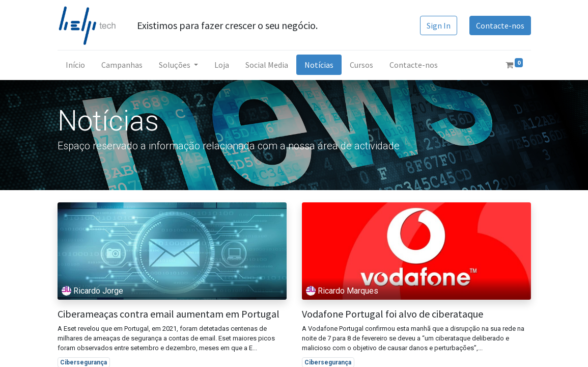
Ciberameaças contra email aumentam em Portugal (169, 314)
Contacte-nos (500, 25)
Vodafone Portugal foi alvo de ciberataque (393, 314)
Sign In (439, 25)
